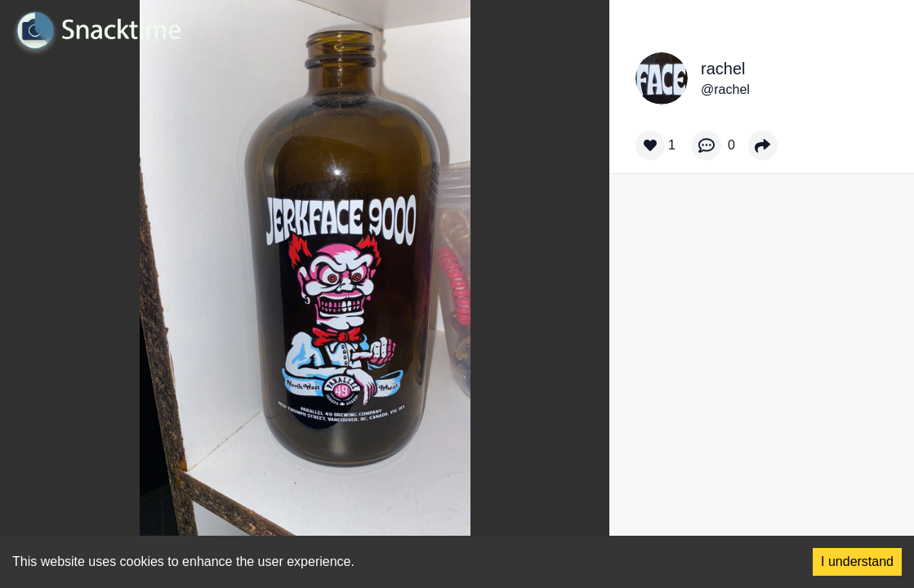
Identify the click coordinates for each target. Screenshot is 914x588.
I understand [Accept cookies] (857, 561)
